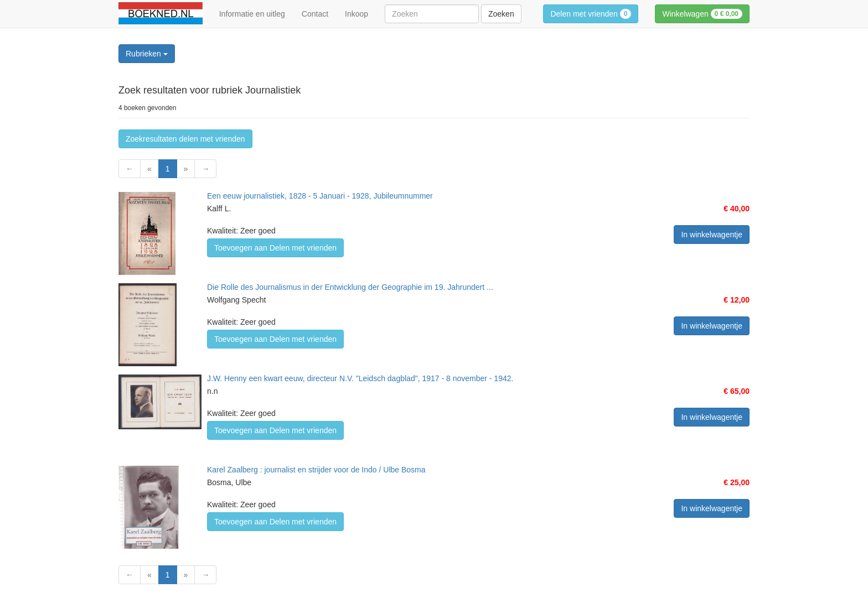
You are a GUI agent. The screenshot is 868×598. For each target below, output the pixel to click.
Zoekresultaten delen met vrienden (185, 139)
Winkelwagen (702, 14)
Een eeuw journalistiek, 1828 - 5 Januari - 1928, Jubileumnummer (320, 196)
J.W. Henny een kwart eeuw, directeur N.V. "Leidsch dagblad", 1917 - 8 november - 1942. (360, 378)
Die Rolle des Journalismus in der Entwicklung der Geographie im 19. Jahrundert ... (350, 287)
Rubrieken (147, 54)
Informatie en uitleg (252, 14)
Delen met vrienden (591, 14)
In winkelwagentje (712, 235)
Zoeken (501, 14)
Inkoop (356, 14)
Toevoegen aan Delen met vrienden (275, 248)
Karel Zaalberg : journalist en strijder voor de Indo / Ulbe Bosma (316, 470)
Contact (315, 14)
